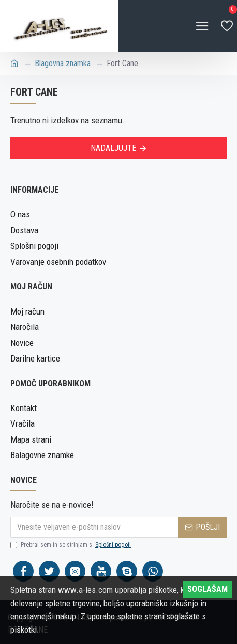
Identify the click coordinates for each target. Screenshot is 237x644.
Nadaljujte (113, 148)
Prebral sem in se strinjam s (71, 545)
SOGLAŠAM (208, 589)
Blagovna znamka (63, 63)
